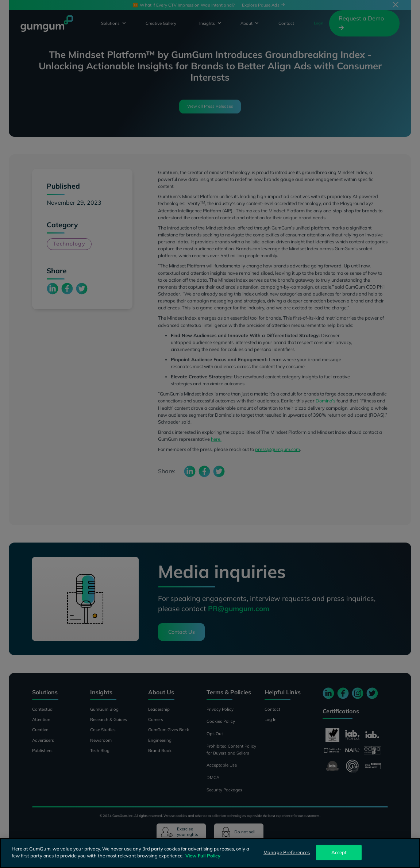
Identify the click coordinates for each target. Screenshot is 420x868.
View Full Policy (203, 856)
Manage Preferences (287, 852)
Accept (339, 852)
